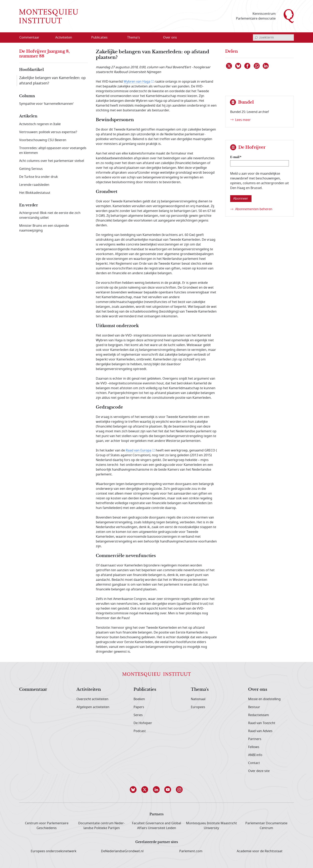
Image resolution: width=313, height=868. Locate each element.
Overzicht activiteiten (92, 699)
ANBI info (255, 755)
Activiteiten (89, 690)
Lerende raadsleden (34, 185)
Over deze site (259, 771)
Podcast (140, 731)
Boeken (139, 699)
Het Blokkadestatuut (35, 193)
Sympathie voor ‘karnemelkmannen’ (46, 104)
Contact (254, 763)
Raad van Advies (260, 731)
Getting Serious (31, 169)
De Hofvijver (143, 723)
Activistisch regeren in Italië (40, 124)
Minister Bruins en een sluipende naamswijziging (44, 228)
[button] (133, 790)
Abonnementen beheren (254, 209)
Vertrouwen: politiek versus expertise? (48, 132)
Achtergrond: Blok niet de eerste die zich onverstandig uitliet (50, 215)
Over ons (258, 690)
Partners (255, 739)
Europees (198, 707)
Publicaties (145, 690)
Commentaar (33, 690)
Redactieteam (259, 715)
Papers (139, 707)
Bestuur (254, 707)
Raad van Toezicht (262, 723)
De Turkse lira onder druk (39, 177)
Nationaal (198, 699)
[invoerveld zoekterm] (273, 38)
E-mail (235, 157)
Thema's (200, 690)
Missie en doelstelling (264, 699)
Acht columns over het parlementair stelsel (52, 161)
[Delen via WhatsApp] (257, 66)
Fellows (254, 747)
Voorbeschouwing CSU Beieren (43, 140)
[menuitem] (32, 38)
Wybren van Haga (137, 82)
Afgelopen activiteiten (93, 707)
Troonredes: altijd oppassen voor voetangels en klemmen (53, 150)
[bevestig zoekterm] (256, 38)
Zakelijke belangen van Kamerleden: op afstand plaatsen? (52, 81)
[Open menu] (83, 38)
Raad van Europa (139, 450)
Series (138, 715)
